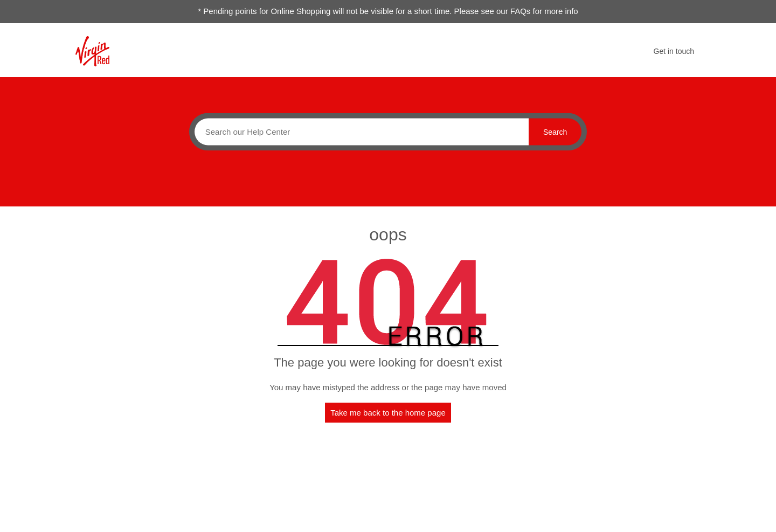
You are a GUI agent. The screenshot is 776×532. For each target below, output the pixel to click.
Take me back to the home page (388, 413)
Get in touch (674, 51)
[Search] (359, 132)
